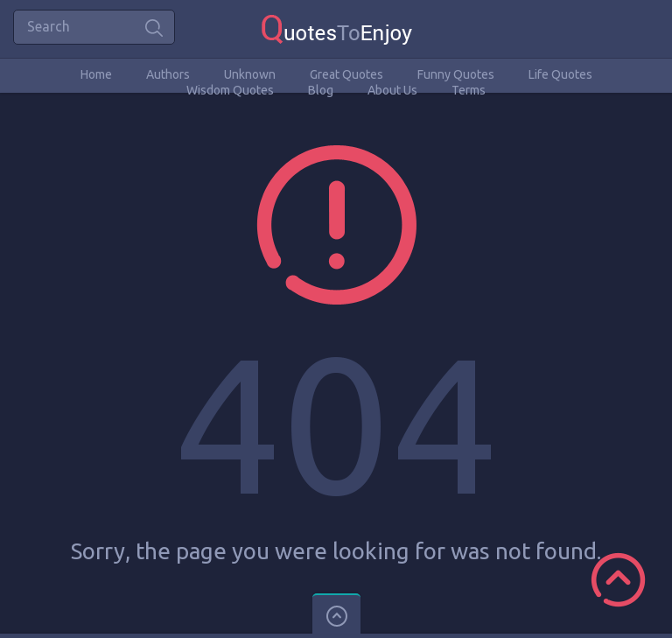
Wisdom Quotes (230, 90)
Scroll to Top (618, 580)
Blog (321, 90)
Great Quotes (346, 74)
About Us (392, 90)
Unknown (250, 74)
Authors (168, 74)
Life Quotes (560, 74)
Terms (469, 90)
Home (96, 74)
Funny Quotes (456, 74)
